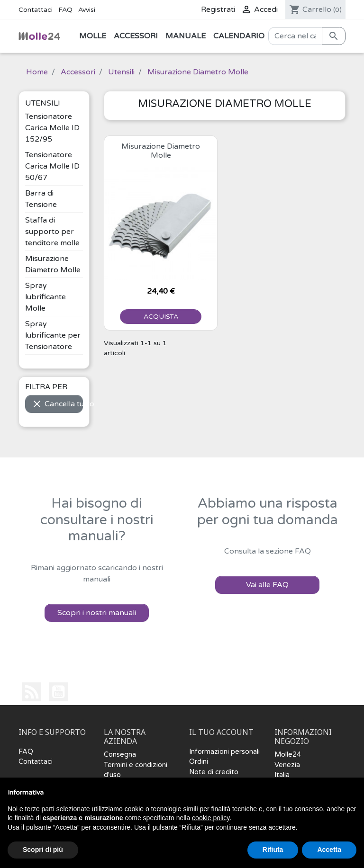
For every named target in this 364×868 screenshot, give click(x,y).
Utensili (43, 103)
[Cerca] (295, 36)
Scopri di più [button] (43, 850)
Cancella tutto (57, 404)
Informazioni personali (224, 752)
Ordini (199, 762)
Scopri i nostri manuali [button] (97, 613)
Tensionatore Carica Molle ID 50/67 (52, 166)
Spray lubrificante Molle (45, 297)
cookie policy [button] (211, 818)
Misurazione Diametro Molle (161, 151)
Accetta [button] (329, 850)
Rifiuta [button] (273, 850)
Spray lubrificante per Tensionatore (53, 335)
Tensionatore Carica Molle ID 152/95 (52, 128)
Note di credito (214, 772)
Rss (32, 692)
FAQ (65, 10)
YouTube (58, 692)
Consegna (120, 755)
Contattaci (36, 10)
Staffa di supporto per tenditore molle (52, 232)
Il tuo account (221, 733)
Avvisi (87, 10)
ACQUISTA (161, 317)
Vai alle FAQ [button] (267, 585)
